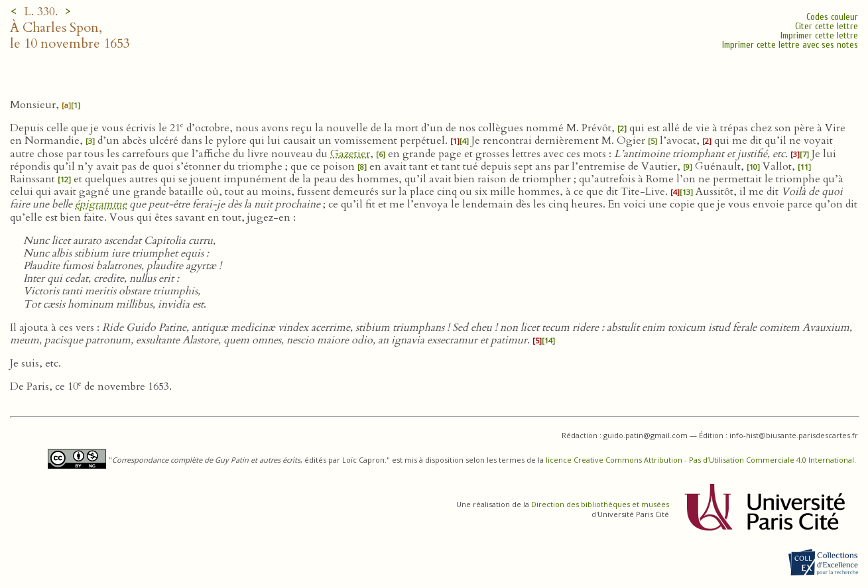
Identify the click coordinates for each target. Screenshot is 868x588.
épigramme (101, 204)
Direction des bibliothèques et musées (600, 504)
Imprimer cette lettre (819, 35)
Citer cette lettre (827, 26)
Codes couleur (832, 17)
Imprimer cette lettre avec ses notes (790, 45)
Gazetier (350, 154)
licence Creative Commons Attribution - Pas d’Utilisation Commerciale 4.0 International (700, 460)
